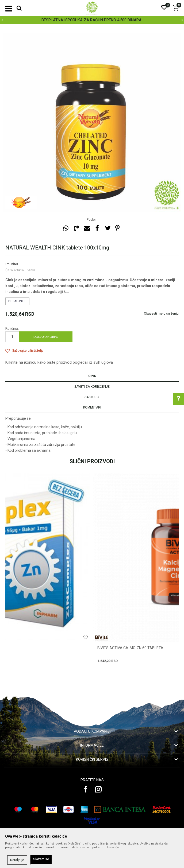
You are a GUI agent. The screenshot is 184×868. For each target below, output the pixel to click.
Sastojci (92, 397)
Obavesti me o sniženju (161, 314)
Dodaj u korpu (46, 337)
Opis (92, 376)
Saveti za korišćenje (92, 387)
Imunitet (12, 264)
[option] (92, 20)
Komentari (92, 407)
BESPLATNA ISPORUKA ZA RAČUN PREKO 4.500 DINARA (91, 20)
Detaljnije (17, 301)
